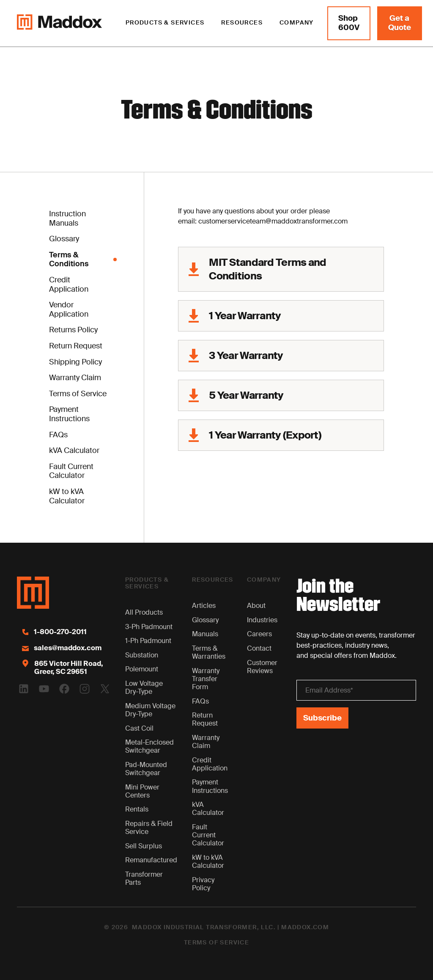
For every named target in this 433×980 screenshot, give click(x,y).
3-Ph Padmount (149, 627)
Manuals (205, 634)
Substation (142, 655)
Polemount (142, 669)
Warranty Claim (206, 742)
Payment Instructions (210, 786)
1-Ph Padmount (148, 641)
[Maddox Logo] (59, 23)
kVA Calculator (208, 809)
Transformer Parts (144, 878)
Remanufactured (151, 860)
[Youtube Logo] (44, 689)
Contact (259, 648)
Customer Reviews (262, 667)
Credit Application (210, 764)
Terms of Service (216, 943)
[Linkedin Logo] (24, 689)
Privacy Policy (203, 884)
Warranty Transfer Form (206, 679)
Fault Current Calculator (208, 835)
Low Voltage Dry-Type (144, 687)
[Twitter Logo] (105, 689)
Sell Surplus (144, 846)
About (256, 606)
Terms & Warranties (209, 652)
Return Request (205, 719)
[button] (165, 23)
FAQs (200, 701)
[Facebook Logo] (64, 689)
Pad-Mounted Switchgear (146, 769)
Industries (262, 620)
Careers (259, 634)
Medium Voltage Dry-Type (150, 710)
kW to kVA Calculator (208, 861)
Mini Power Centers (142, 791)
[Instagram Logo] (85, 689)
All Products (144, 612)
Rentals (137, 809)
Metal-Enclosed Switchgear (149, 746)
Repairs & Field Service (149, 828)
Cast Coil (139, 728)
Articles (204, 606)
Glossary (205, 620)
